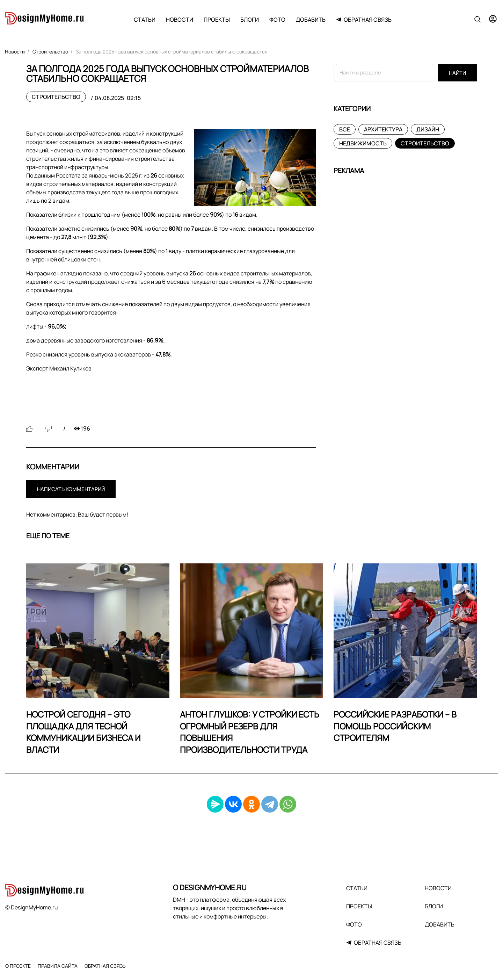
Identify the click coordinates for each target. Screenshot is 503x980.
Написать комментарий (71, 489)
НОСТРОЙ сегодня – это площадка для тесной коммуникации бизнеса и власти (83, 732)
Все (345, 129)
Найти (457, 73)
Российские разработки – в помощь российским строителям (395, 726)
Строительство (56, 97)
